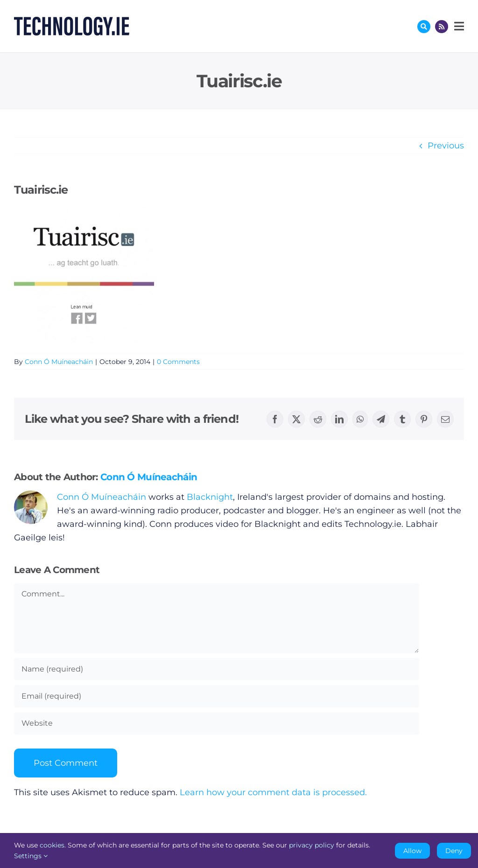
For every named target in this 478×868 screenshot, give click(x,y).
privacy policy (312, 845)
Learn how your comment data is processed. (273, 792)
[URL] (217, 723)
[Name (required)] (217, 669)
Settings (31, 856)
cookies (52, 845)
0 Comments (178, 362)
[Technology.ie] (72, 21)
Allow (412, 851)
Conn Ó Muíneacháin (59, 362)
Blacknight (210, 497)
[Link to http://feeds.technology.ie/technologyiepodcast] (442, 27)
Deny (454, 851)
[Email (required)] (217, 696)
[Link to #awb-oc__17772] (424, 27)
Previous (446, 146)
